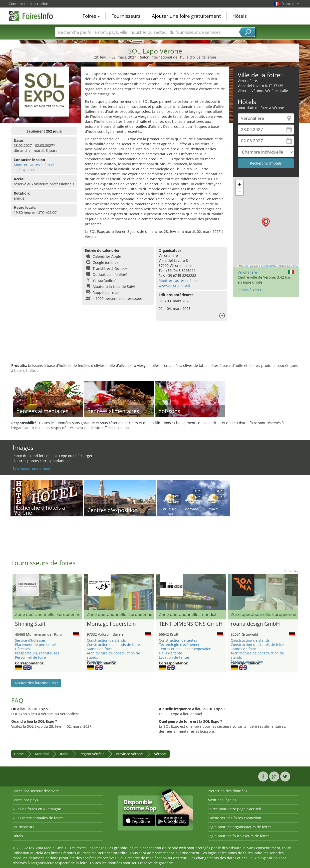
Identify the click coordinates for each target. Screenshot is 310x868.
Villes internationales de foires (38, 818)
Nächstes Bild (151, 592)
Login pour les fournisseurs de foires (239, 836)
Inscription (39, 4)
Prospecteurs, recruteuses (37, 653)
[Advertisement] (155, 347)
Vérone (160, 754)
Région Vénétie (92, 754)
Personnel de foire (30, 657)
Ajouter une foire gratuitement (186, 16)
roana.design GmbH (255, 624)
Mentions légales (222, 800)
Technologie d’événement (180, 645)
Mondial (42, 754)
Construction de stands (106, 640)
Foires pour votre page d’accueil (234, 809)
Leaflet (243, 266)
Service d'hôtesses (30, 640)
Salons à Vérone (251, 290)
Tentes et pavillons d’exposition (185, 649)
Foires (91, 16)
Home (19, 754)
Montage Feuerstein (111, 624)
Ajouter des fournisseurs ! (36, 683)
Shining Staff (30, 624)
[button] (266, 222)
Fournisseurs (126, 16)
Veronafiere (247, 272)
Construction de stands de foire (113, 645)
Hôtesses (23, 649)
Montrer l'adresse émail (34, 165)
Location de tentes (174, 657)
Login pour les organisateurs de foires (240, 827)
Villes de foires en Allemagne (37, 809)
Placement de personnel (35, 645)
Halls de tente (171, 653)
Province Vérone (129, 754)
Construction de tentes (178, 640)
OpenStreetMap (268, 266)
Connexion (18, 4)
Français (290, 4)
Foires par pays (25, 800)
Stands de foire (100, 649)
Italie (64, 754)
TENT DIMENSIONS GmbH (191, 624)
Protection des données (227, 791)
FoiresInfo (34, 16)
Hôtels (240, 16)
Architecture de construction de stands (113, 655)
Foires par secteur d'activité (36, 791)
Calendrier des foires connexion (234, 818)
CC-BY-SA (293, 266)
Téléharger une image (31, 468)
